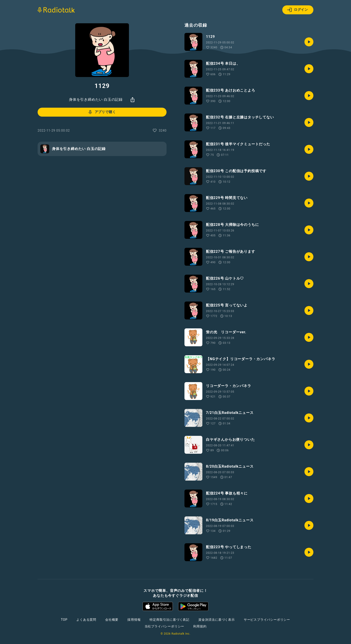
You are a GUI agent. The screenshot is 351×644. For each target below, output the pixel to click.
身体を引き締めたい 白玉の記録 (96, 99)
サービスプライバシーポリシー (267, 620)
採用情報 (134, 620)
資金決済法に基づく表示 (217, 620)
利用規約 (200, 626)
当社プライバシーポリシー (165, 626)
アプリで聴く (102, 112)
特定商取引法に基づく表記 (169, 620)
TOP (64, 620)
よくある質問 (86, 620)
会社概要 (112, 620)
